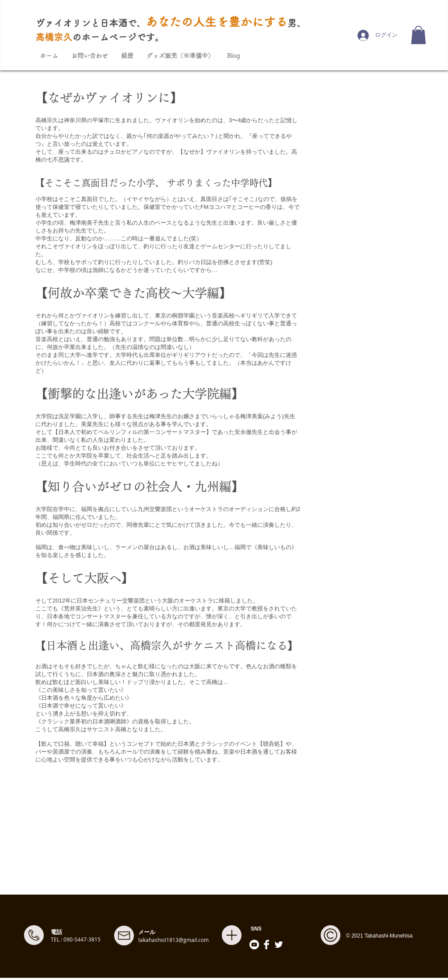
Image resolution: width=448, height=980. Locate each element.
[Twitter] (279, 945)
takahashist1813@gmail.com (173, 940)
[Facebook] (266, 945)
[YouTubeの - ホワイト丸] (254, 945)
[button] (418, 35)
